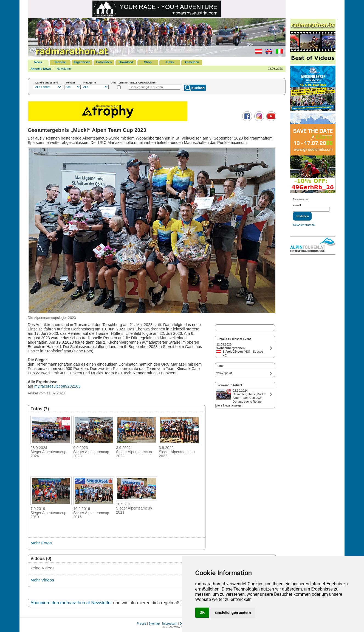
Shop (148, 62)
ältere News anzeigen (229, 405)
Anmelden (192, 62)
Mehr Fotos (41, 543)
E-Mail (297, 205)
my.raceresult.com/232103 (57, 386)
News (38, 62)
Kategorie (90, 83)
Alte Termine (119, 83)
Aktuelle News (41, 69)
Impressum (170, 623)
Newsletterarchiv (304, 225)
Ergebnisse (82, 62)
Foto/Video (104, 62)
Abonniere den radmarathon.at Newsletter (71, 603)
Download (126, 62)
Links (170, 62)
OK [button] (202, 612)
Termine (60, 62)
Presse (142, 623)
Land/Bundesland (47, 83)
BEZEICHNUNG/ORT (143, 83)
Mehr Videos (42, 580)
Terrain (70, 83)
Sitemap (154, 623)
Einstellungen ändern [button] (233, 612)
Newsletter (64, 69)
